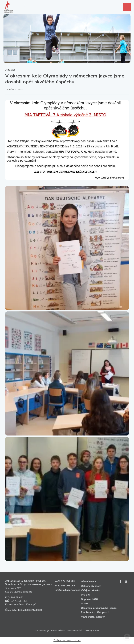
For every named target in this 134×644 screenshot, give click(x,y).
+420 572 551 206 (65, 581)
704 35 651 (17, 598)
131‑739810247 (27, 610)
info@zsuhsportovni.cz (67, 590)
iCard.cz (97, 631)
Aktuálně (10, 70)
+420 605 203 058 (65, 586)
